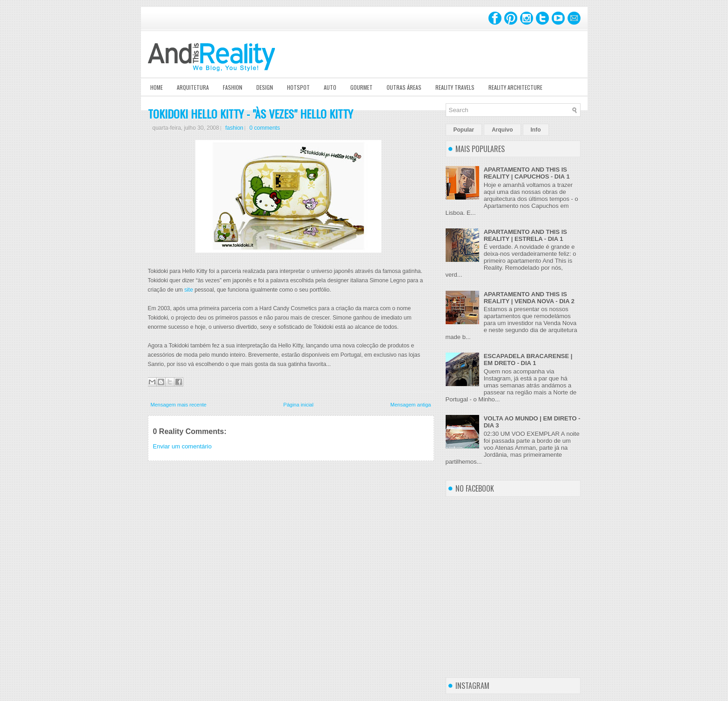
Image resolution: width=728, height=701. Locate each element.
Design (265, 87)
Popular (464, 130)
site (189, 290)
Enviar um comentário (182, 446)
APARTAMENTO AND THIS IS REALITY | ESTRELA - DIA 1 (525, 235)
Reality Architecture (515, 87)
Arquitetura (193, 87)
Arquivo (502, 130)
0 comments (264, 128)
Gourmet (361, 87)
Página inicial (298, 405)
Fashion (233, 87)
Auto (330, 87)
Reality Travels (455, 87)
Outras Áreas (404, 87)
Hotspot (298, 87)
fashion (234, 128)
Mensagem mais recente (179, 405)
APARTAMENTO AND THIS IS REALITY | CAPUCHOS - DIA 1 (527, 173)
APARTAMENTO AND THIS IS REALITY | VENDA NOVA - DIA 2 (529, 298)
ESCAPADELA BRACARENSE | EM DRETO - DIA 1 (528, 360)
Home (157, 87)
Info (536, 130)
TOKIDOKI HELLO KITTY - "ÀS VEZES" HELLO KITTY (250, 113)
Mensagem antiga (411, 405)
